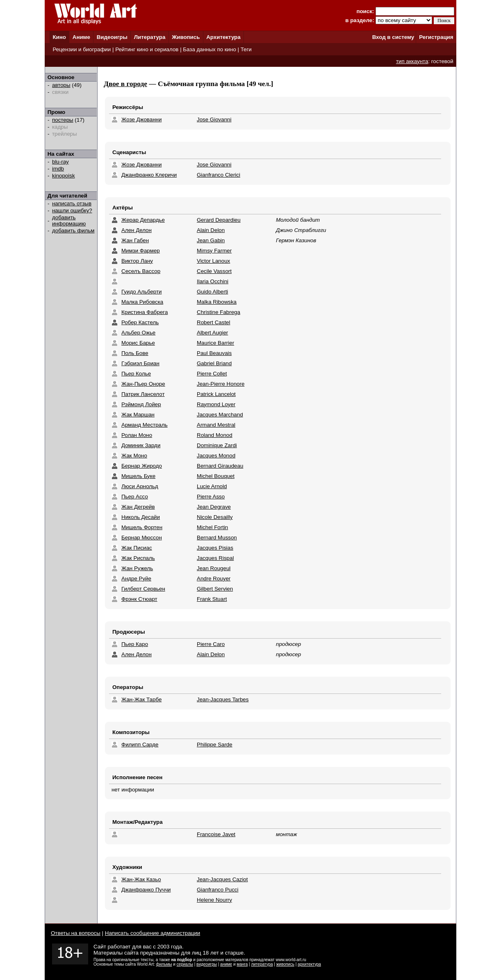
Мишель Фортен (142, 527)
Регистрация (436, 37)
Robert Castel (214, 322)
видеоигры (207, 964)
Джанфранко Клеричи (149, 175)
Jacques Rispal (215, 558)
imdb (58, 169)
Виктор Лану (137, 261)
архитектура (309, 964)
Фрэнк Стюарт (139, 599)
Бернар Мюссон (142, 538)
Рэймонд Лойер (141, 404)
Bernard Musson (217, 538)
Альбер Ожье (138, 333)
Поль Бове (135, 353)
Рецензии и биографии (82, 49)
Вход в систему (393, 37)
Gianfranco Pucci (218, 890)
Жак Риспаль (138, 558)
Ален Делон (137, 230)
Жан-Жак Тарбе (141, 699)
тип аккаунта (412, 61)
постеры (63, 120)
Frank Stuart (212, 599)
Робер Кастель (140, 322)
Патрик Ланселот (143, 394)
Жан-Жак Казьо (141, 879)
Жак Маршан (138, 415)
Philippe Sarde (215, 745)
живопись (285, 964)
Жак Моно (134, 456)
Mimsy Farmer (214, 251)
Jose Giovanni (214, 119)
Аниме (81, 37)
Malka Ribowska (217, 302)
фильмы (164, 964)
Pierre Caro (211, 644)
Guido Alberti (212, 292)
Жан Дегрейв (138, 507)
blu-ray (60, 162)
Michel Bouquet (216, 476)
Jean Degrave (214, 507)
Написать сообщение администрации (153, 933)
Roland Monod (215, 435)
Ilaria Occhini (213, 281)
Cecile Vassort (214, 271)
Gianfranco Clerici (219, 175)
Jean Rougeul (214, 568)
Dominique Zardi (217, 445)
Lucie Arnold (212, 486)
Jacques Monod (216, 456)
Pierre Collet (212, 374)
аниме (226, 964)
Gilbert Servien (215, 589)
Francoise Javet (216, 834)
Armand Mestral (216, 425)
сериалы (185, 964)
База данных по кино (209, 49)
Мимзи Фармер (141, 251)
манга (242, 964)
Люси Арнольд (140, 486)
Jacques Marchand (220, 415)
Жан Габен (135, 240)
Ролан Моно (137, 435)
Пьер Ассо (135, 497)
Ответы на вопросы (76, 933)
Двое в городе (125, 84)
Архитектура (223, 37)
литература (262, 964)
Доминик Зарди (141, 445)
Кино (59, 37)
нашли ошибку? (72, 210)
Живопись (186, 37)
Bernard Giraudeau (220, 466)
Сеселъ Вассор (141, 271)
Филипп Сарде (140, 745)
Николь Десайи (141, 517)
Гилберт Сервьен (143, 589)
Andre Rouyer (214, 579)
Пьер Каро (135, 644)
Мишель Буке (138, 476)
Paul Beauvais (214, 353)
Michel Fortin (212, 527)
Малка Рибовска (142, 302)
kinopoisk (64, 176)
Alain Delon (211, 230)
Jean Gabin (211, 240)
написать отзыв (72, 204)
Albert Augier (212, 333)
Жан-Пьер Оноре (143, 384)
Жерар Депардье (143, 220)
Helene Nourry (214, 900)
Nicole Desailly (215, 517)
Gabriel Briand (214, 363)
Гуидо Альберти (142, 292)
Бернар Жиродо (142, 466)
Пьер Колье (136, 374)
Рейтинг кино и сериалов (147, 49)
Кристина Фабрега (145, 312)
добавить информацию (69, 221)
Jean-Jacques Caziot (222, 879)
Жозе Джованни (141, 119)
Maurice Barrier (215, 343)
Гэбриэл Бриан (140, 363)
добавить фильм (73, 231)
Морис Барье (138, 343)
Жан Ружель (137, 568)
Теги (246, 49)
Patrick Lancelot (216, 394)
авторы (61, 85)
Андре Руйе (136, 579)
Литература (150, 37)
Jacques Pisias (215, 548)
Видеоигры (112, 37)
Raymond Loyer (216, 404)
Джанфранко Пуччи (146, 890)
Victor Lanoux (213, 261)
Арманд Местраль (145, 425)
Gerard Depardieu (219, 220)
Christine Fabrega (219, 312)
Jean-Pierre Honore (221, 384)
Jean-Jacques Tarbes (223, 699)
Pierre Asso (211, 497)
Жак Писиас (137, 548)
